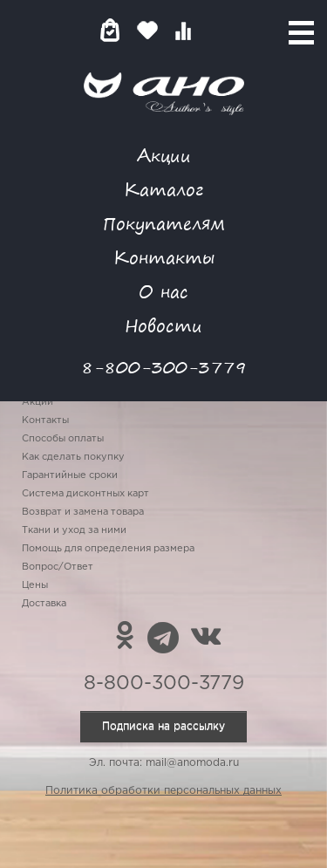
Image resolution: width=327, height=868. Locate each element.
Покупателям (164, 223)
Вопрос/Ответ (58, 567)
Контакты (164, 257)
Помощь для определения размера (108, 549)
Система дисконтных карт (85, 494)
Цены (35, 585)
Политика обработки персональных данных (163, 791)
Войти (218, 30)
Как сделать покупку (73, 457)
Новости (163, 325)
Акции (164, 155)
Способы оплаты (63, 439)
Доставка (44, 604)
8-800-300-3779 (164, 367)
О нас (163, 291)
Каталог (163, 189)
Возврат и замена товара (83, 512)
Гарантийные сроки (70, 475)
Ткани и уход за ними (74, 530)
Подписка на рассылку (163, 726)
